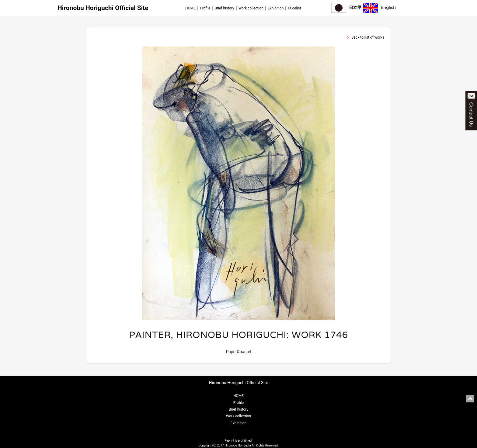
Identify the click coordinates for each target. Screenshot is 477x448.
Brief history (224, 8)
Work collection (251, 8)
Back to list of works (368, 37)
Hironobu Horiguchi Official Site (103, 8)
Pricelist (294, 8)
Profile (205, 8)
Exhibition (276, 8)
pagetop (470, 399)
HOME (190, 8)
